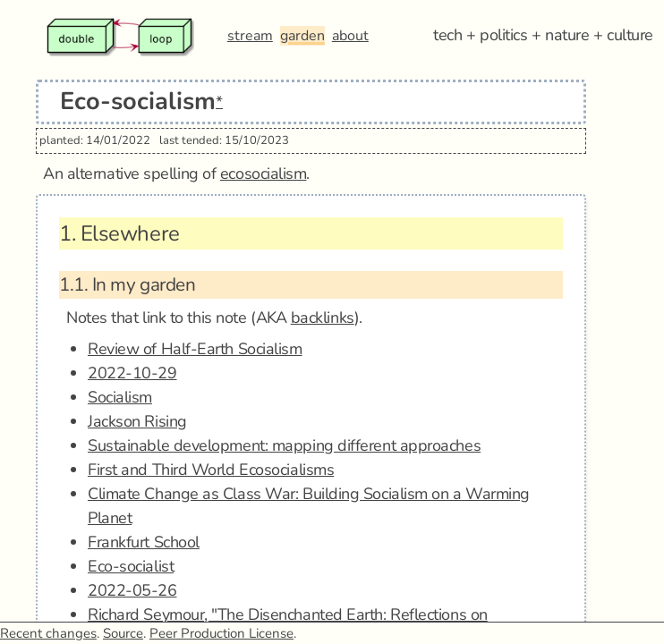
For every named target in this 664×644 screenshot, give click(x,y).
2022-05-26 (132, 590)
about (350, 36)
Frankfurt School (144, 542)
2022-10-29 (132, 373)
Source (123, 633)
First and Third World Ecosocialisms (211, 470)
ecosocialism (264, 174)
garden (302, 36)
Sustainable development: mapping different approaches (284, 445)
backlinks (323, 318)
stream (250, 36)
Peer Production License (221, 633)
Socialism (120, 397)
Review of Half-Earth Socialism (195, 349)
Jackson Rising (137, 421)
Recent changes (48, 633)
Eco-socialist (131, 566)
